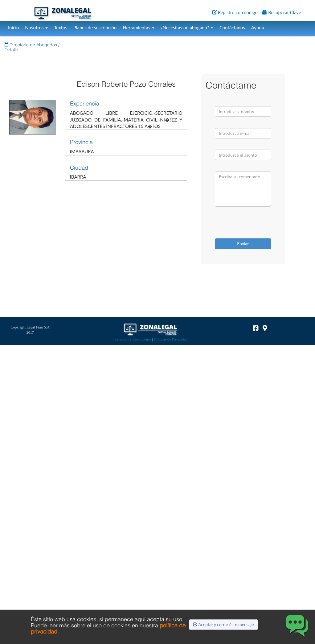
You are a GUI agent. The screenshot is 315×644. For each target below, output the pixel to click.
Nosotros (36, 27)
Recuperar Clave (282, 12)
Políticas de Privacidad (171, 339)
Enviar (243, 244)
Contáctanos (232, 27)
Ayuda (258, 27)
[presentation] (254, 223)
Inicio (13, 27)
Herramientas (139, 27)
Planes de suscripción (95, 27)
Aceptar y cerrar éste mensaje (223, 624)
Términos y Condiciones (133, 339)
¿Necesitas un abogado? (187, 27)
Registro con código (235, 12)
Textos (61, 27)
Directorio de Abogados (31, 45)
